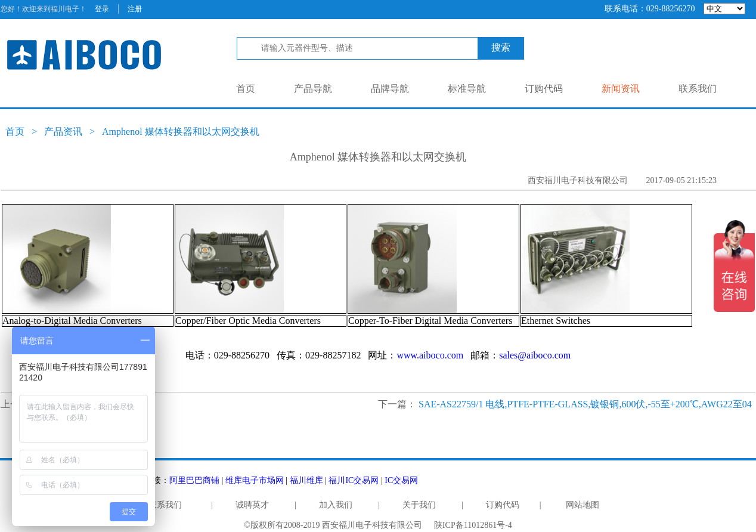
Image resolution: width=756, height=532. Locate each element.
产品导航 (313, 89)
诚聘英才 (252, 505)
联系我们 (698, 89)
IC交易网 (401, 480)
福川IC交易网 (354, 480)
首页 (246, 89)
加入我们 (336, 505)
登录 (102, 9)
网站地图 (583, 505)
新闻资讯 (621, 89)
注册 (135, 9)
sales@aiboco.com (535, 355)
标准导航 (467, 89)
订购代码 (544, 89)
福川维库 (306, 480)
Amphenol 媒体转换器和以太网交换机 (181, 132)
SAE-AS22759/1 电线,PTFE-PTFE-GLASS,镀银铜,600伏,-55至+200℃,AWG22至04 (585, 404)
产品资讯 (63, 132)
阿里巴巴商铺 (194, 480)
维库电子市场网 (255, 480)
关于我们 (419, 505)
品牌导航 (390, 89)
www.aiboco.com (430, 355)
